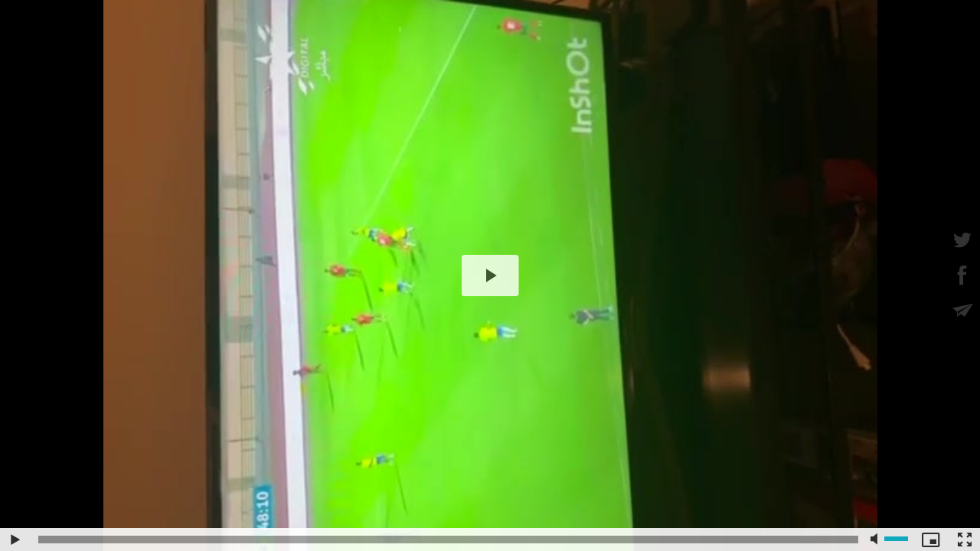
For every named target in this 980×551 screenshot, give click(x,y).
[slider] (448, 540)
